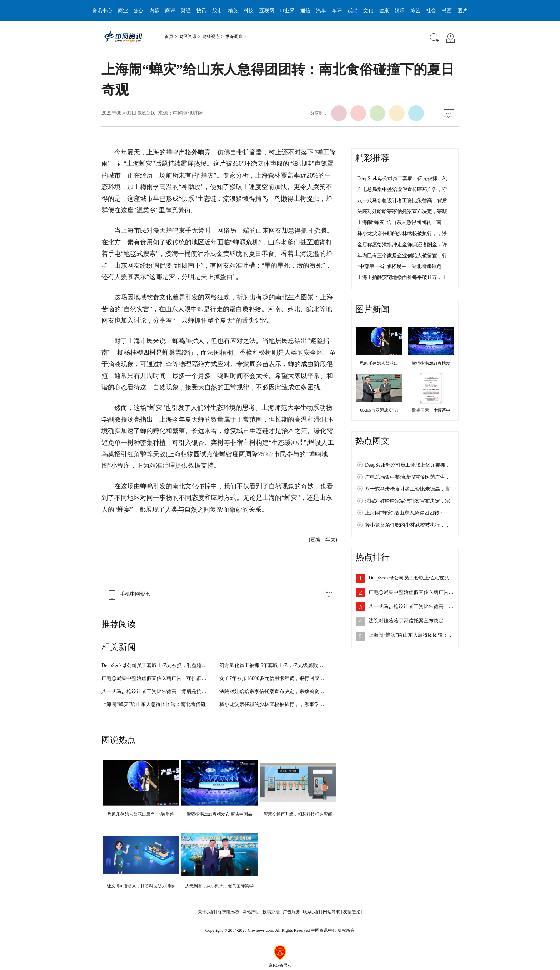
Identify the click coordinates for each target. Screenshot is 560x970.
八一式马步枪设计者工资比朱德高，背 (407, 489)
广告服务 (291, 912)
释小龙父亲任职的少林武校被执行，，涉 (402, 233)
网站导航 (331, 912)
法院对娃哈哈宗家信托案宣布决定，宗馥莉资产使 (274, 692)
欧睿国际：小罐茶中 (431, 410)
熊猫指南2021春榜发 (431, 363)
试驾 (352, 11)
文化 (368, 11)
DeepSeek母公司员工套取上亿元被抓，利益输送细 (157, 665)
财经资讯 (188, 36)
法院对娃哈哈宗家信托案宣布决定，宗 (407, 501)
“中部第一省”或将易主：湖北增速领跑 (399, 266)
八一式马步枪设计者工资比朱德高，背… (414, 606)
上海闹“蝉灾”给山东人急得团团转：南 (399, 222)
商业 (123, 11)
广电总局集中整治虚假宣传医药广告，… (414, 592)
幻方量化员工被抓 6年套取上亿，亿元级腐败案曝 (274, 665)
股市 (217, 11)
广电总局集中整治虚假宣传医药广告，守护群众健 (156, 678)
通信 (305, 11)
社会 (431, 11)
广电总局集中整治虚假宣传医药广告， (407, 477)
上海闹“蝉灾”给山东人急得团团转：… (411, 635)
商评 (170, 11)
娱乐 (400, 11)
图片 (462, 11)
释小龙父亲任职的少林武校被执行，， (407, 525)
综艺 (415, 11)
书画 (447, 11)
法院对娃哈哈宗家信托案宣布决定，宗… (414, 621)
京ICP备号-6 (280, 965)
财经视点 (211, 36)
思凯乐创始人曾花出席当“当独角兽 (141, 814)
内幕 (154, 11)
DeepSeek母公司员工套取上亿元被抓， (408, 465)
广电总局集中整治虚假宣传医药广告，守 (402, 190)
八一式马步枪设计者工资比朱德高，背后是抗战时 (156, 692)
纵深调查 (234, 36)
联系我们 (311, 912)
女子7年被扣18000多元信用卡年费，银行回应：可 (274, 678)
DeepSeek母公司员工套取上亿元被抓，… (414, 578)
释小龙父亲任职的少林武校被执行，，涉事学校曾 (274, 704)
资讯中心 (102, 11)
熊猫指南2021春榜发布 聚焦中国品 (219, 814)
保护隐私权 (229, 912)
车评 (337, 11)
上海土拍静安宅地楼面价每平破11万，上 (402, 277)
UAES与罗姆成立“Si (379, 410)
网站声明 (251, 912)
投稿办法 (271, 912)
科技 (249, 11)
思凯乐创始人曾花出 (379, 363)
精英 (233, 11)
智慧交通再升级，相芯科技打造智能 (298, 814)
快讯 (201, 11)
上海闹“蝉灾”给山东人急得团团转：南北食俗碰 (154, 704)
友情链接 (352, 912)
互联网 (267, 11)
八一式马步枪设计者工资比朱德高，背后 (402, 201)
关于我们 (206, 912)
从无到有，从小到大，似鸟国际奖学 (219, 886)
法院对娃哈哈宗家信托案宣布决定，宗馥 (402, 211)
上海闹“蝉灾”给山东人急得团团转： (405, 513)
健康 (384, 11)
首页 (169, 36)
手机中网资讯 (127, 594)
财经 (186, 11)
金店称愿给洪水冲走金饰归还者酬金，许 (402, 245)
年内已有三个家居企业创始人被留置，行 (402, 256)
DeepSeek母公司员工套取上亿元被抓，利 (402, 178)
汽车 (321, 11)
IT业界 (287, 11)
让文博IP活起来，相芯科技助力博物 (141, 886)
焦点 (139, 11)
